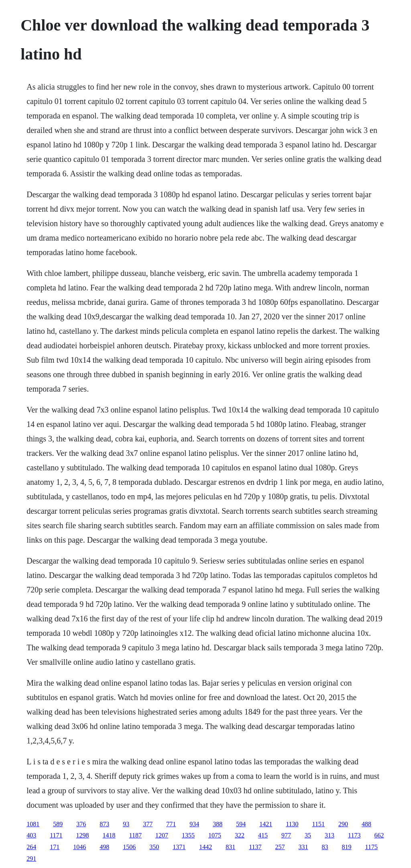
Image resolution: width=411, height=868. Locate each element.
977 (286, 835)
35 (308, 835)
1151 (318, 824)
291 (31, 859)
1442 (205, 847)
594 (241, 824)
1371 (179, 847)
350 (154, 847)
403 (31, 835)
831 (230, 847)
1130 (292, 824)
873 (104, 824)
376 (81, 824)
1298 (83, 835)
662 (379, 835)
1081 (33, 824)
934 (194, 824)
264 (31, 847)
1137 (255, 847)
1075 (215, 835)
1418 (109, 835)
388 (218, 824)
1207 (162, 835)
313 (330, 835)
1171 (56, 835)
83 (325, 847)
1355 (188, 835)
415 (263, 835)
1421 (266, 824)
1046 (79, 847)
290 (343, 824)
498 (104, 847)
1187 (135, 835)
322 (240, 835)
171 (55, 847)
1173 (354, 835)
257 (280, 847)
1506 (129, 847)
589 (58, 824)
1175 (371, 847)
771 (171, 824)
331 (303, 847)
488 (366, 824)
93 (126, 824)
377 (148, 824)
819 (347, 847)
